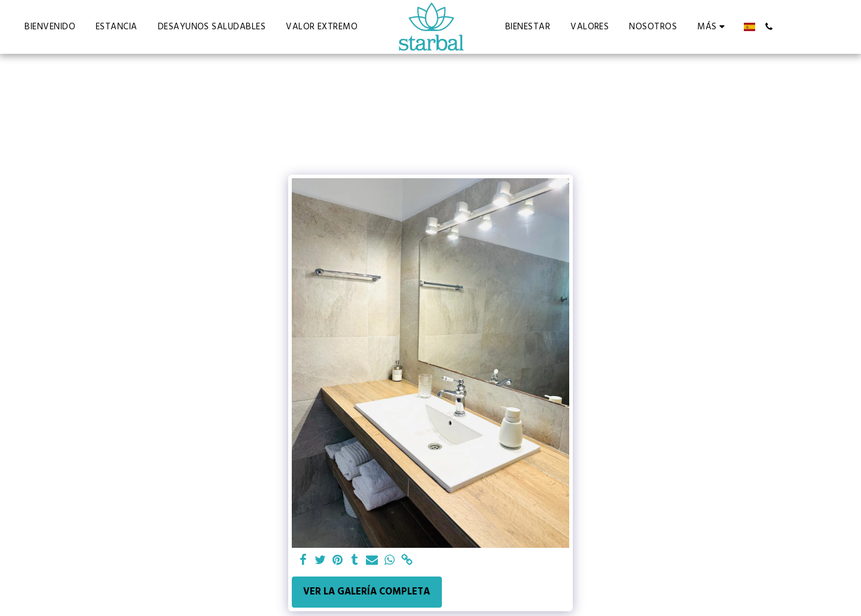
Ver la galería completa (367, 592)
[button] (764, 27)
